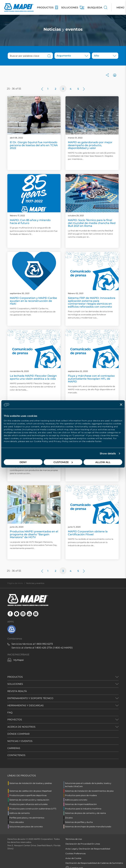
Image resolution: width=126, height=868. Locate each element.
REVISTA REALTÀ (17, 691)
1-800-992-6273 (44, 644)
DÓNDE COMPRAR (18, 734)
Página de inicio (15, 583)
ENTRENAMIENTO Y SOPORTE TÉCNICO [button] (30, 698)
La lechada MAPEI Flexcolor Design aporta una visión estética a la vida (33, 377)
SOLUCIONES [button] (15, 684)
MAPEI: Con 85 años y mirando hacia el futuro (30, 222)
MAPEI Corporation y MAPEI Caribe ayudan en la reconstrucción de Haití (33, 301)
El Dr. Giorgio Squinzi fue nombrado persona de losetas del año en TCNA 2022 (34, 145)
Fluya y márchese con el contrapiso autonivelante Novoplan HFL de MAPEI (91, 379)
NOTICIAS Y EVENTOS (20, 741)
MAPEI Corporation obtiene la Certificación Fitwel (88, 533)
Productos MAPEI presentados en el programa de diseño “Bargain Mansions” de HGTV (34, 534)
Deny (23, 462)
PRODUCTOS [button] (15, 677)
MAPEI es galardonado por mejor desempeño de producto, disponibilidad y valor (90, 145)
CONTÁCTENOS (16, 755)
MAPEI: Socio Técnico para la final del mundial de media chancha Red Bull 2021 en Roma (92, 223)
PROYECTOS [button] (15, 720)
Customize (63, 462)
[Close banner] (121, 405)
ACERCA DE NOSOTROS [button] (21, 727)
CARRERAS (14, 748)
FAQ (10, 712)
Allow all (103, 462)
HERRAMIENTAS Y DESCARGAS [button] (26, 705)
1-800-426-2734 (44, 648)
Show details (108, 453)
